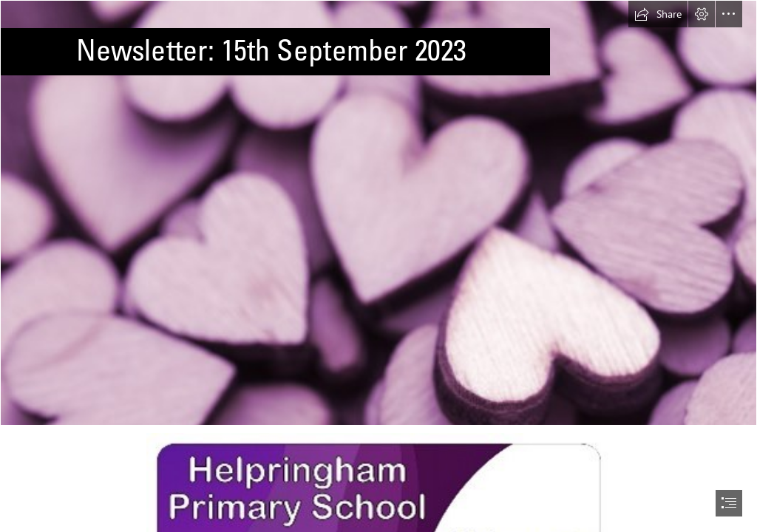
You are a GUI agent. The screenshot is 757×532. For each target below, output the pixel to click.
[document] (378, 266)
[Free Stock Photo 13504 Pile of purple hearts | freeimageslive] (378, 213)
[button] (658, 14)
